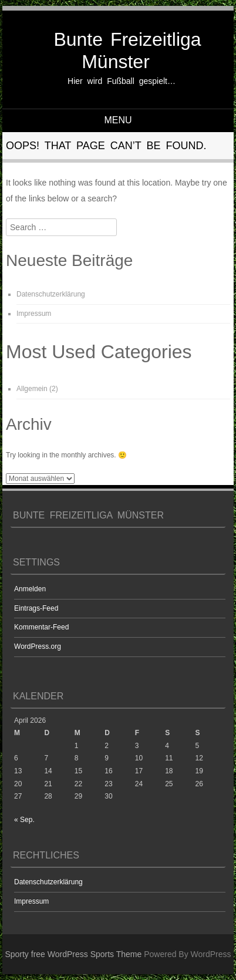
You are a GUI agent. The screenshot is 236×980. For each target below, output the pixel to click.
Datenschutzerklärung (51, 294)
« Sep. (24, 820)
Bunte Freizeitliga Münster (127, 50)
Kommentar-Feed (41, 627)
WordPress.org (38, 646)
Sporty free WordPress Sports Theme (73, 954)
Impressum (34, 314)
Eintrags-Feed (36, 608)
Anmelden (30, 589)
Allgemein (32, 389)
